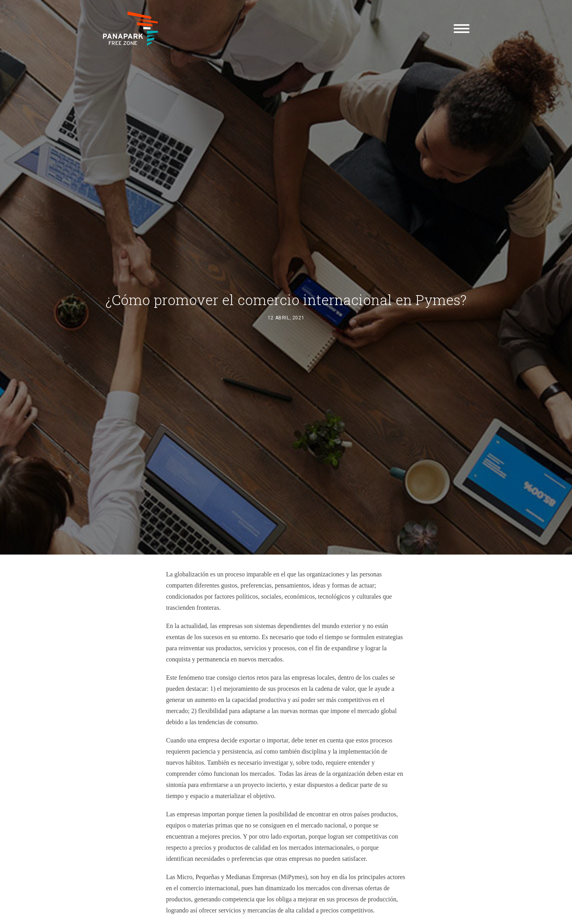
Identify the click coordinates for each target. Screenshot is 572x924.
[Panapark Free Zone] (130, 29)
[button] (462, 29)
